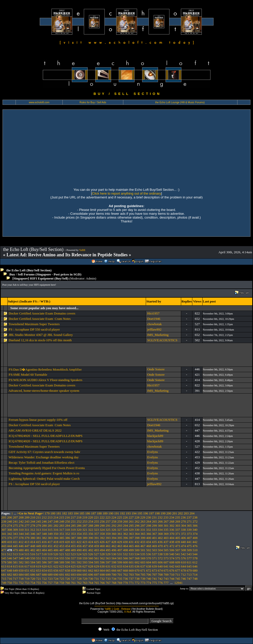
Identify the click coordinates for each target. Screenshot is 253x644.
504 (160, 550)
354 (79, 534)
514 (21, 554)
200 (169, 513)
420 (68, 542)
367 (155, 534)
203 (186, 513)
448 (33, 546)
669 (131, 570)
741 (155, 579)
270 (183, 521)
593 (85, 562)
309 (16, 530)
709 (166, 574)
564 (114, 558)
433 (143, 542)
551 (39, 558)
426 (102, 542)
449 (39, 546)
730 (91, 579)
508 (183, 550)
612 (195, 562)
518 (44, 554)
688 (44, 574)
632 (114, 566)
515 (27, 554)
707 (155, 574)
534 (137, 554)
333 (154, 530)
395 (120, 538)
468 (149, 546)
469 (155, 546)
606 (160, 562)
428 (114, 542)
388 (79, 538)
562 (102, 558)
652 (33, 570)
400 (149, 538)
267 (166, 521)
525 (85, 554)
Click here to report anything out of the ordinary (127, 193)
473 (178, 546)
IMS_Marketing (158, 335)
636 (137, 566)
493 (97, 550)
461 (108, 546)
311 (27, 530)
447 (27, 546)
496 (114, 550)
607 (166, 562)
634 (126, 566)
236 (183, 517)
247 (50, 521)
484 (44, 550)
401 (155, 538)
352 (68, 534)
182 (64, 513)
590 (68, 562)
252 (79, 521)
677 (178, 570)
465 (131, 546)
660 (79, 570)
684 (21, 574)
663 (97, 570)
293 (120, 526)
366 (149, 534)
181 (59, 513)
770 (126, 583)
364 (137, 534)
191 (117, 513)
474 (183, 546)
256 (102, 521)
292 (114, 526)
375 (4, 538)
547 (16, 558)
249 (62, 521)
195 (140, 513)
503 (155, 550)
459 (97, 546)
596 (102, 562)
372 (183, 534)
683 (16, 574)
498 (126, 550)
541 (178, 554)
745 (178, 579)
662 (91, 570)
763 (85, 583)
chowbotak (155, 324)
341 (4, 534)
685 (27, 574)
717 (16, 579)
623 (62, 566)
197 (152, 513)
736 (126, 579)
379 (27, 538)
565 (120, 558)
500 (137, 550)
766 (102, 583)
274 (10, 526)
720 (33, 579)
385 (62, 538)
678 (183, 570)
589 (62, 562)
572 (160, 558)
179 (47, 513)
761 (73, 583)
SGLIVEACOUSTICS (162, 340)
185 (82, 513)
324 (102, 530)
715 (4, 579)
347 (39, 534)
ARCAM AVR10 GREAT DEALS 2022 (35, 430)
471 (166, 546)
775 (155, 583)
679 (189, 570)
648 (10, 570)
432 (137, 542)
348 (44, 534)
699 (108, 574)
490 (79, 550)
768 (114, 583)
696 (91, 574)
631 (108, 566)
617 (27, 566)
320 (79, 530)
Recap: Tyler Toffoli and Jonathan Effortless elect (42, 463)
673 (155, 570)
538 (160, 554)
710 (172, 574)
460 (102, 546)
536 (149, 554)
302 (172, 526)
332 (149, 530)
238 (195, 517)
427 (108, 542)
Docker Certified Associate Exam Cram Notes (40, 319)
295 (131, 526)
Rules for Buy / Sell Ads (93, 102)
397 (131, 538)
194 (134, 513)
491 (85, 550)
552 (44, 558)
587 (50, 562)
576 (183, 558)
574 (172, 558)
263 (143, 521)
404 (172, 538)
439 (178, 542)
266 (160, 521)
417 (50, 542)
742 (160, 579)
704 (137, 574)
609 (178, 562)
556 (68, 558)
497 (120, 550)
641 (166, 566)
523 (73, 554)
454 (68, 546)
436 (160, 542)
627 (85, 566)
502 (149, 550)
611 (189, 562)
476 (195, 546)
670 (137, 570)
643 (178, 566)
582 (21, 562)
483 (39, 550)
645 (189, 566)
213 (50, 517)
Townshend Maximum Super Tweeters (34, 324)
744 (172, 579)
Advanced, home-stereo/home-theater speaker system (44, 391)
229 (143, 517)
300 (160, 526)
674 (160, 570)
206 (10, 517)
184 (76, 513)
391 (97, 538)
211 (39, 517)
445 (16, 546)
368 (160, 534)
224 (114, 517)
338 (183, 530)
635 (131, 566)
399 (143, 538)
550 (33, 558)
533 (131, 554)
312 (33, 530)
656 (56, 570)
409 (4, 542)
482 (33, 550)
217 (73, 517)
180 (53, 513)
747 (189, 579)
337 (178, 530)
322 (91, 530)
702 (126, 574)
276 (21, 526)
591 (73, 562)
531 (120, 554)
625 (73, 566)
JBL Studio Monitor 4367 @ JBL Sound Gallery (41, 335)
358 (102, 534)
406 (183, 538)
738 (137, 579)
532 (125, 554)
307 (4, 530)
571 (155, 558)
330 (137, 530)
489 (73, 550)
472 (172, 546)
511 (4, 554)
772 (137, 583)
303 (178, 526)
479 (16, 550)
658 (68, 570)
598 (114, 562)
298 (149, 526)
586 (44, 562)
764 (91, 583)
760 (68, 583)
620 (44, 566)
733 (108, 579)
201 (175, 513)
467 (143, 546)
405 (178, 538)
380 (33, 538)
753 (27, 583)
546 (10, 558)
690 (56, 574)
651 (27, 570)
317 (62, 530)
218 (79, 517)
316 (56, 530)
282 (56, 526)
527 (97, 554)
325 (108, 530)
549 (27, 558)
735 (120, 579)
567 (131, 558)
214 (56, 517)
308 (10, 530)
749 (4, 583)
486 (56, 550)
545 (4, 558)
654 (44, 570)
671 (143, 570)
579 (4, 562)
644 (183, 566)
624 (68, 566)
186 (88, 513)
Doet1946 (154, 319)
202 (180, 513)
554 (56, 558)
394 (114, 538)
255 (97, 521)
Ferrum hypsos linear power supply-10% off (38, 420)
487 (62, 550)
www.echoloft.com (39, 102)
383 (50, 538)
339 (189, 530)
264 (149, 521)
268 (172, 521)
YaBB (82, 250)
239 (4, 521)
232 (160, 517)
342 (10, 534)
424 (91, 542)
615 (16, 566)
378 (21, 538)
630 (102, 566)
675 (166, 570)
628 (91, 566)
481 (27, 550)
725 (62, 579)
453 (62, 546)
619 (39, 566)
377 (16, 538)
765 (97, 583)
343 (16, 534)
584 (33, 562)
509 (189, 550)
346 (33, 534)
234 (172, 517)
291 (108, 526)
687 (39, 574)
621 (50, 566)
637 (143, 566)
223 (108, 517)
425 (97, 542)
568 (137, 558)
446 (21, 546)
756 (44, 583)
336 (172, 530)
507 (178, 550)
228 (137, 517)
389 (85, 538)
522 (68, 554)
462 (114, 546)
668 (126, 570)
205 (4, 517)
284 (68, 526)
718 (21, 579)
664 (102, 570)
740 (149, 579)
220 (91, 517)
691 (62, 574)
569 (143, 558)
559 (85, 558)
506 (172, 550)
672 (149, 570)
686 (33, 574)
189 (105, 513)
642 (172, 566)
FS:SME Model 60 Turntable (28, 375)
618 (33, 566)
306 (195, 526)
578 (195, 558)
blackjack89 (155, 436)
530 (114, 554)
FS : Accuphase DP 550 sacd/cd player (34, 329)
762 (79, 583)
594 (91, 562)
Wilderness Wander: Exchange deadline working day (44, 457)
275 (16, 526)
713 (189, 574)
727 (73, 579)
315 (50, 530)
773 (143, 583)
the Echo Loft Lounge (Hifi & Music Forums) (180, 102)
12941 (178, 583)
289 (97, 526)
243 (27, 521)
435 (154, 542)
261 (131, 521)
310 (21, 530)
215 (62, 517)
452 (56, 546)
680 (195, 570)
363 (131, 534)
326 (114, 530)
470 (160, 546)
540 (172, 554)
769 (120, 583)
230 (149, 517)
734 (114, 579)
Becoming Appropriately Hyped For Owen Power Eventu (47, 468)
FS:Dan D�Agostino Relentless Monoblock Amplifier (45, 369)
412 (21, 542)
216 (68, 517)
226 (125, 517)
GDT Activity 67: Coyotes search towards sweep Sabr (44, 452)
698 (102, 574)
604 (149, 562)
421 (73, 542)
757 (50, 583)
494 (102, 550)
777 (166, 583)
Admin (90, 278)
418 (56, 542)
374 (195, 534)
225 (120, 517)
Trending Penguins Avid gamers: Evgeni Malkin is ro (44, 473)
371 (178, 534)
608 (172, 562)
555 (62, 558)
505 (166, 550)
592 (79, 562)
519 (50, 554)
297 (143, 526)
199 (163, 513)
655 (50, 570)
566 (126, 558)
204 (192, 513)
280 (44, 526)
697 (97, 574)
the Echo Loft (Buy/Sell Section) (29, 270)
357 (97, 534)
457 (85, 546)
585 (39, 562)
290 (102, 526)
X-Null (128, 612)
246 (44, 521)
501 (143, 550)
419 (62, 542)
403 (166, 538)
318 (68, 530)
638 (149, 566)
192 (123, 513)
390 (91, 538)
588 (56, 562)
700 (114, 574)
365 (143, 534)
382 (44, 538)
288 (91, 526)
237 (189, 517)
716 (10, 579)
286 (79, 526)
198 (157, 513)
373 (189, 534)
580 (10, 562)
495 (108, 550)
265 (155, 521)
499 (131, 550)
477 (4, 550)
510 (195, 550)
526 (91, 554)
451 (50, 546)
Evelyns (153, 452)
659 (73, 570)
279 (39, 526)
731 (97, 579)
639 (155, 566)
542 (183, 554)
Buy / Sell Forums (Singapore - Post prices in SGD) (45, 274)
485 (50, 550)
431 (131, 542)
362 (126, 534)
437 (166, 542)
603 (143, 562)
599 (120, 562)
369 (166, 534)
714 (195, 574)
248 (56, 521)
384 (56, 538)
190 (111, 513)
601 (131, 562)
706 (149, 574)
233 (166, 517)
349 (50, 534)
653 (39, 570)
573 (166, 558)
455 (73, 546)
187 (94, 513)
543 (189, 554)
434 (149, 542)
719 (27, 579)
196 (146, 513)
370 (172, 534)
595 (97, 562)
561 (97, 558)
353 (73, 534)
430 (125, 542)
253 (85, 521)
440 (183, 542)
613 (4, 566)
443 (4, 546)
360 (114, 534)
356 (91, 534)
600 (126, 562)
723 (50, 579)
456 (79, 546)
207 (16, 517)
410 (10, 542)
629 (97, 566)
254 (91, 521)
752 (21, 583)
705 (143, 574)
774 (149, 583)
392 (102, 538)
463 (120, 546)
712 (183, 574)
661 (85, 570)
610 (183, 562)
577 (189, 558)
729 (85, 579)
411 (15, 542)
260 (126, 521)
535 (143, 554)
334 (160, 530)
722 (44, 579)
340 (195, 530)
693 (73, 574)
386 (68, 538)
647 (4, 570)
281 (50, 526)
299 (155, 526)
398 (137, 538)
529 (108, 554)
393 (108, 538)
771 (131, 583)
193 (128, 513)
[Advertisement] (127, 148)
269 (178, 521)
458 (91, 546)
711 (178, 574)
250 (68, 521)
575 (178, 558)
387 (73, 538)
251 (73, 521)
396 (126, 538)
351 (62, 534)
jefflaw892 (154, 329)
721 (39, 579)
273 (4, 526)
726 (68, 579)
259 (120, 521)
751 (16, 583)
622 (56, 566)
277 (27, 526)
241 (16, 521)
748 (195, 579)
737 (131, 579)
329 (131, 530)
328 (125, 530)
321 (85, 530)
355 (85, 534)
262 (137, 521)
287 (85, 526)
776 (160, 583)
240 (10, 521)
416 (44, 542)
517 (38, 554)
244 (33, 521)
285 (73, 526)
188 (99, 513)
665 (108, 570)
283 (62, 526)
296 (137, 526)
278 (33, 526)
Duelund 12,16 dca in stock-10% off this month (40, 340)
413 (27, 542)
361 (120, 534)
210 (33, 517)
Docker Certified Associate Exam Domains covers (42, 313)
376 (10, 538)
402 (160, 538)
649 (16, 570)
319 (73, 530)
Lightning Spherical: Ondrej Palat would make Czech (44, 479)
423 (85, 542)
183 (70, 513)
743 (166, 579)
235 (178, 517)
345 (27, 534)
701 (120, 574)
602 (137, 562)
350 (56, 534)
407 (189, 538)
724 (56, 579)
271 (189, 521)
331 (143, 530)
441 (189, 542)
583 (27, 562)
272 (195, 521)
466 (137, 546)
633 (120, 566)
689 (50, 574)
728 (79, 579)
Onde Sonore (156, 369)
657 (62, 570)
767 (108, 583)
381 (39, 538)
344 (21, 534)
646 (195, 566)
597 (108, 562)
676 (172, 570)
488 (68, 550)
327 (120, 530)
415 (38, 542)
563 (108, 558)
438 (172, 542)
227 (131, 517)
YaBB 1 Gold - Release (118, 609)
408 (195, 538)
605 (155, 562)
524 (79, 554)
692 (68, 574)
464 (126, 546)
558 (79, 558)
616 (21, 566)
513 (15, 554)
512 (9, 554)
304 (183, 526)
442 (195, 542)
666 (114, 570)
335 (166, 530)
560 (91, 558)
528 (102, 554)
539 (166, 554)
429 (120, 542)
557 (73, 558)
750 (10, 583)
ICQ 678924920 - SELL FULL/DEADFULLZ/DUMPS (46, 436)
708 (160, 574)
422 (79, 542)
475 (189, 546)
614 (10, 566)
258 (114, 521)
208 (21, 517)
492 (91, 550)
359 (108, 534)
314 (44, 530)
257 (108, 521)
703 (131, 574)
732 (102, 579)
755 (39, 583)
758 (56, 583)
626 (79, 566)
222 (102, 517)
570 (149, 558)
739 (143, 579)
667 (120, 570)
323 (97, 530)
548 (21, 558)
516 (33, 554)
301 (166, 526)
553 (50, 558)
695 (85, 574)
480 (21, 550)
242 (21, 521)
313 (38, 530)
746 (183, 579)
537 (154, 554)
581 (16, 562)
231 (154, 517)
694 (79, 574)
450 (44, 546)
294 (126, 526)
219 (85, 517)
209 (27, 517)
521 (62, 554)
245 (39, 521)
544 (195, 554)
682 (10, 574)
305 (189, 526)
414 (33, 542)
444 (10, 546)
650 (21, 570)
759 (62, 583)
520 (56, 554)
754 (33, 583)
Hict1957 (153, 313)
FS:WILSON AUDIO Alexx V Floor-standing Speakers (45, 380)
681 (4, 574)
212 (44, 517)
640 (160, 566)
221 (97, 517)
